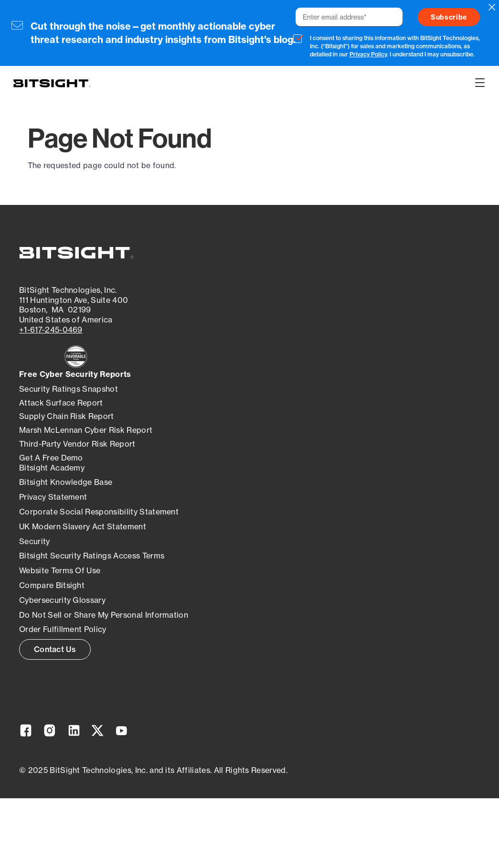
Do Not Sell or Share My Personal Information (104, 615)
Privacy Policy (368, 54)
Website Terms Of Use (60, 570)
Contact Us (55, 649)
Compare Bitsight (52, 585)
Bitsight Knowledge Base (66, 482)
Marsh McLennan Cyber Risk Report (86, 430)
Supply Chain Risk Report (67, 416)
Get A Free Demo (51, 458)
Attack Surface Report (61, 403)
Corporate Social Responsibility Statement (99, 512)
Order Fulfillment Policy (63, 629)
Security (35, 541)
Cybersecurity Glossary (62, 600)
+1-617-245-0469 (51, 330)
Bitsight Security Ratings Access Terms (92, 556)
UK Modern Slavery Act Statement (83, 526)
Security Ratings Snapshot (69, 389)
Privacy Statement (53, 497)
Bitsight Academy (52, 468)
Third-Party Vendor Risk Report (77, 444)
